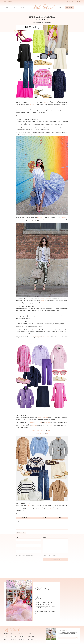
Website (17, 549)
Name (17, 537)
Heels (47, 433)
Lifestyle (22, 8)
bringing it (29, 505)
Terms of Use (31, 635)
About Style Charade (39, 616)
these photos (65, 217)
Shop (60, 8)
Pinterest (21, 638)
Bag (44, 433)
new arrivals (39, 101)
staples (42, 300)
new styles (32, 104)
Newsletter (22, 639)
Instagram (21, 635)
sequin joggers (40, 217)
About (6, 1)
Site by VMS (6, 642)
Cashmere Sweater (36, 430)
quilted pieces (47, 422)
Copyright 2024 (31, 638)
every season (46, 103)
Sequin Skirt (50, 430)
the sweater (34, 426)
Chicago (42, 14)
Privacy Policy (31, 637)
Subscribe (10, 1)
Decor (6, 638)
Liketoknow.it (22, 637)
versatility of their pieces (42, 418)
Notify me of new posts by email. (50, 556)
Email (17, 543)
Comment (45, 537)
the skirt (51, 426)
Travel (15, 8)
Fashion (8, 8)
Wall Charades (70, 7)
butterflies (39, 336)
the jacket (20, 426)
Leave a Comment (24, 518)
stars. (49, 336)
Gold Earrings (38, 433)
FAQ (12, 638)
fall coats (40, 422)
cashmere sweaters (31, 422)
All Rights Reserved (32, 639)
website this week (45, 299)
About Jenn (13, 635)
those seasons (19, 123)
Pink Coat (44, 430)
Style (5, 635)
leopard (43, 336)
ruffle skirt (27, 134)
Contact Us (13, 639)
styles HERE (48, 509)
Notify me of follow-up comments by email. (25, 556)
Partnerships (14, 637)
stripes (35, 336)
